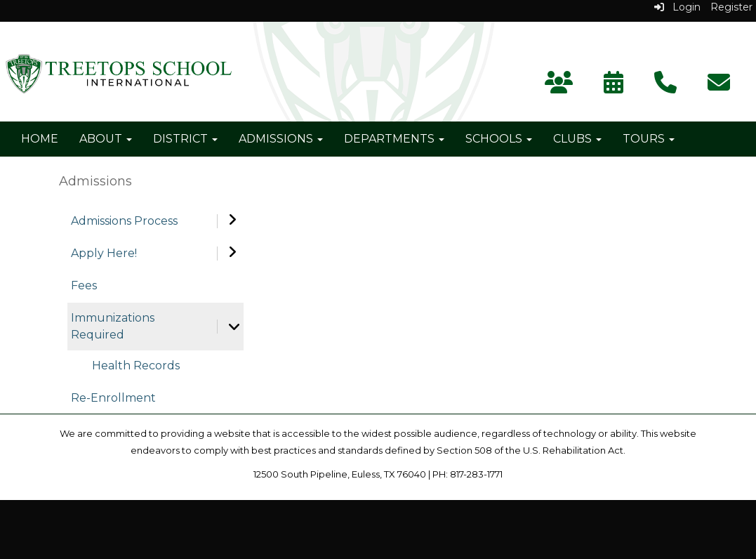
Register (731, 7)
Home (40, 139)
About (106, 139)
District (185, 139)
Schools (499, 139)
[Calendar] (614, 87)
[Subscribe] (719, 87)
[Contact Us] (665, 87)
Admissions (281, 139)
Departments (394, 139)
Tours (649, 139)
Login (677, 7)
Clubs (577, 139)
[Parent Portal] (559, 87)
